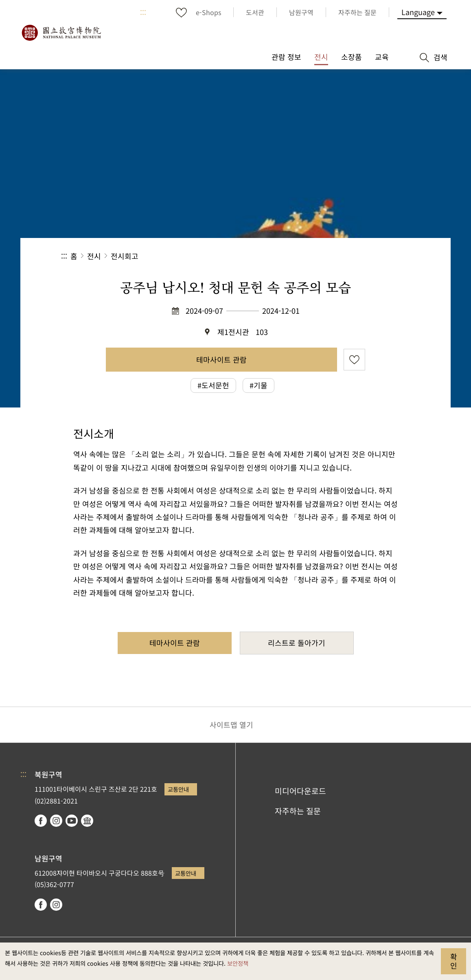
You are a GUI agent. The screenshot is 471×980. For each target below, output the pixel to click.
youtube (72, 821)
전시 (94, 256)
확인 (454, 961)
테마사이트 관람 (221, 359)
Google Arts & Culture (87, 821)
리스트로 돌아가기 (297, 643)
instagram (56, 821)
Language (418, 12)
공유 (321, 256)
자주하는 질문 (298, 811)
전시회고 (125, 256)
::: (143, 12)
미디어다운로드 (300, 791)
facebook (41, 821)
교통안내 (178, 789)
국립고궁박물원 (61, 33)
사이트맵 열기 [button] (231, 725)
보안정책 (238, 963)
